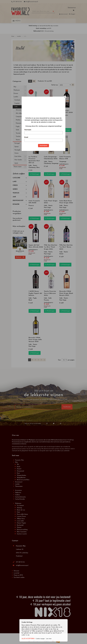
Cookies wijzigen (41, 639)
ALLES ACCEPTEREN (28, 639)
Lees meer (51, 639)
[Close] (65, 97)
